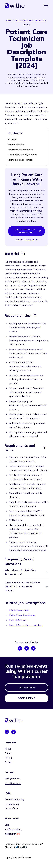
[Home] (15, 6)
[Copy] (23, 254)
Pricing (8, 758)
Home (9, 20)
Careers (8, 753)
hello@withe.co (13, 779)
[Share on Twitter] (33, 648)
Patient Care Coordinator (22, 615)
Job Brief (12, 139)
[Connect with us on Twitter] (14, 732)
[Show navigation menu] (46, 6)
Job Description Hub (23, 20)
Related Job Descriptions (21, 160)
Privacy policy (12, 804)
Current (27, 24)
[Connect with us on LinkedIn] (7, 732)
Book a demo (27, 698)
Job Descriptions (13, 829)
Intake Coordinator (19, 610)
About (8, 749)
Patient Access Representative (26, 625)
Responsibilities (16, 145)
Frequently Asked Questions (22, 155)
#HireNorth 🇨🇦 (12, 834)
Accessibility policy (15, 799)
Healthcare (41, 20)
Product (8, 762)
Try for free (27, 687)
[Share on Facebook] (20, 648)
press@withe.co (13, 783)
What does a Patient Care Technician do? (26, 572)
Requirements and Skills (20, 150)
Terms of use (11, 808)
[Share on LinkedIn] (27, 648)
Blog (7, 825)
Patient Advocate (18, 620)
